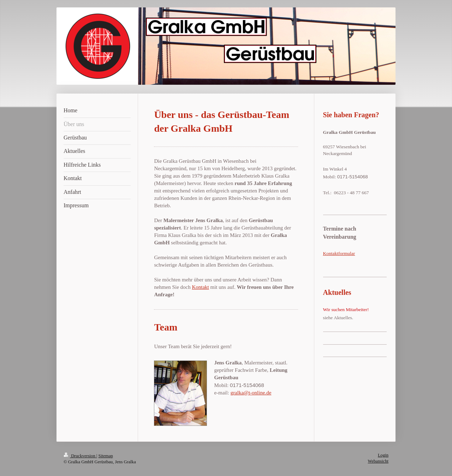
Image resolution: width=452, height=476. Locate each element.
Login (383, 455)
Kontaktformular (339, 253)
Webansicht (378, 461)
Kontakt (200, 287)
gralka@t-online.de (251, 393)
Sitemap (106, 456)
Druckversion (80, 456)
